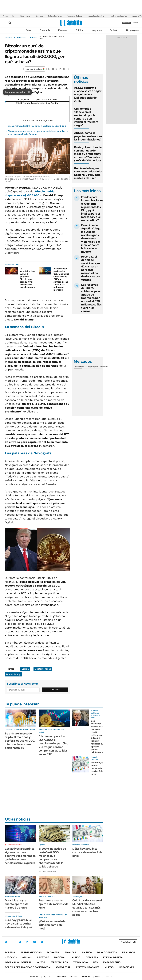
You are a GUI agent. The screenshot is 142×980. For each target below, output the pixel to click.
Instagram (20, 942)
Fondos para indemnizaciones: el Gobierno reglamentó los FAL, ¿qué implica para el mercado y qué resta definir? (93, 209)
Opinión (114, 30)
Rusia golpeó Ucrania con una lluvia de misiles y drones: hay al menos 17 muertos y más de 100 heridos (88, 154)
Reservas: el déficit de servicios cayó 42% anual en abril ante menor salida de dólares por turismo (91, 268)
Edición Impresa (113, 957)
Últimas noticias (31, 952)
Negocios (97, 30)
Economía (45, 30)
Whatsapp (42, 942)
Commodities (95, 367)
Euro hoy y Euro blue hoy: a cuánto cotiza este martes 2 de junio (19, 924)
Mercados (129, 952)
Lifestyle (43, 957)
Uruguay (131, 30)
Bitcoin (34, 38)
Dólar (28, 30)
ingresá (136, 23)
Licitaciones (126, 967)
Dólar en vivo (25, 16)
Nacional (60, 957)
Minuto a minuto (15, 845)
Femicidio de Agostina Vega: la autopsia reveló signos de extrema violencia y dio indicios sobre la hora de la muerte (91, 238)
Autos (41, 962)
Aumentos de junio (75, 16)
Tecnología (81, 962)
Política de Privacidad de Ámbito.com (28, 967)
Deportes (92, 957)
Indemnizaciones (55, 16)
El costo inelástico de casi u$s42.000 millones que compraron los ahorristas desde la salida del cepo (52, 858)
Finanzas (63, 30)
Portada (10, 952)
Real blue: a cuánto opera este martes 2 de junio (54, 904)
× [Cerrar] (29, 92)
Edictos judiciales (88, 967)
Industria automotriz (96, 16)
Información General (18, 962)
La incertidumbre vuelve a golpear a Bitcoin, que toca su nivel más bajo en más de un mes (27, 278)
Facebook (13, 942)
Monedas (78, 367)
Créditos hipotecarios (118, 16)
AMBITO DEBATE (97, 977)
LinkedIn (27, 942)
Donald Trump (13, 674)
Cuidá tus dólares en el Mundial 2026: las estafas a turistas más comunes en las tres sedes (87, 908)
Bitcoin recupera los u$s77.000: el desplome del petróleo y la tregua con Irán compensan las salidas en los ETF (53, 745)
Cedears (105, 367)
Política (79, 30)
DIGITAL (41, 977)
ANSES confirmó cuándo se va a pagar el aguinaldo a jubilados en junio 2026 (88, 94)
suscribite (126, 23)
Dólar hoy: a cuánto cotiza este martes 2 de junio (97, 768)
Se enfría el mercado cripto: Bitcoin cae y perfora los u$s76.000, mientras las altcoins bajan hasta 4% (20, 741)
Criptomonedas (43, 669)
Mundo (76, 957)
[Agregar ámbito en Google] (35, 69)
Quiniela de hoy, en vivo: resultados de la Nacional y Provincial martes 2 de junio (88, 173)
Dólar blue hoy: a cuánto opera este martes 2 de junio (17, 904)
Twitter (6, 942)
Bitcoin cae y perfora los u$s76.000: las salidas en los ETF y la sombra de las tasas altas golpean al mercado (61, 279)
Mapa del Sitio (112, 962)
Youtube (35, 942)
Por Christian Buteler (47, 871)
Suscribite (55, 690)
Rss (95, 962)
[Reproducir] (37, 98)
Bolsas (85, 367)
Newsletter (136, 30)
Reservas (39, 16)
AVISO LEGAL (63, 967)
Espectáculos (59, 962)
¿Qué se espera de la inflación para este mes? (52, 925)
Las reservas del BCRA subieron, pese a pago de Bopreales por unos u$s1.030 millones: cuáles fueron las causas (91, 298)
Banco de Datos (107, 952)
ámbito (8, 38)
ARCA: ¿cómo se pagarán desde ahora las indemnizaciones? (88, 136)
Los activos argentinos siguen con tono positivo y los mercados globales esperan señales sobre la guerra (20, 856)
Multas (109, 967)
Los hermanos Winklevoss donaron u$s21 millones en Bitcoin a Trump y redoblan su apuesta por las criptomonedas (99, 737)
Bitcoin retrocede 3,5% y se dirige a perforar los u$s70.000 (37, 126)
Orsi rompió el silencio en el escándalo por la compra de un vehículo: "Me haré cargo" (86, 117)
